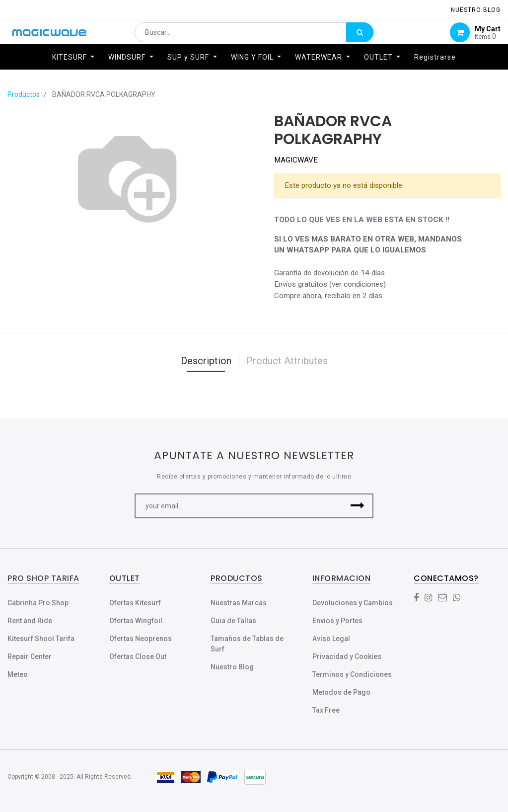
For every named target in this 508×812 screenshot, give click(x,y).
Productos (24, 94)
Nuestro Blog (232, 667)
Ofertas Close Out (138, 656)
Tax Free (326, 710)
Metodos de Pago (341, 692)
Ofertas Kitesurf (135, 603)
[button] (357, 506)
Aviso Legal (331, 639)
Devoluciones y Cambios (353, 603)
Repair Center (30, 656)
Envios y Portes (337, 621)
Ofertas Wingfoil (136, 621)
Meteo (18, 674)
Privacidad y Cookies (347, 656)
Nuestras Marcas (239, 603)
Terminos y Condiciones (352, 674)
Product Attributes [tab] (287, 361)
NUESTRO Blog (476, 10)
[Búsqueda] (360, 38)
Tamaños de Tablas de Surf (247, 644)
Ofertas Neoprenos (141, 639)
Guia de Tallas (233, 621)
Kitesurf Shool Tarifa (41, 639)
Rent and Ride (30, 621)
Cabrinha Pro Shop (38, 603)
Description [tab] (206, 361)
